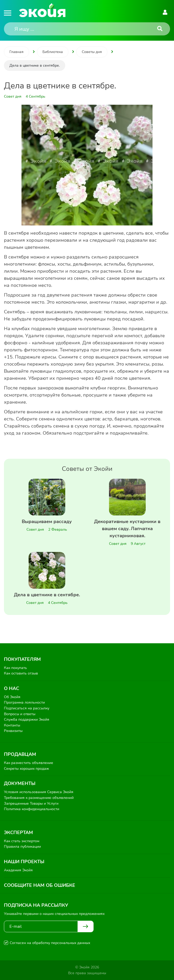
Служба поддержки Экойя (27, 720)
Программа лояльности (24, 702)
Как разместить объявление (29, 763)
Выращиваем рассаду (47, 521)
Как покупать (15, 668)
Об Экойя (12, 697)
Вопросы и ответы (20, 714)
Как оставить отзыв (21, 673)
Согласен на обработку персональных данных (50, 943)
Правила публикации (22, 847)
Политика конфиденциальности (32, 809)
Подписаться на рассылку (27, 708)
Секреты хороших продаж (26, 769)
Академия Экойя (18, 870)
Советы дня (92, 52)
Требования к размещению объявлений (39, 798)
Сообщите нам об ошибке (40, 885)
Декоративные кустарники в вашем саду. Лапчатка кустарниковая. (127, 529)
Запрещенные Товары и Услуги (31, 804)
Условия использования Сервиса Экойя (39, 792)
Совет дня (35, 529)
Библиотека (53, 52)
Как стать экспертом (22, 841)
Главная (17, 52)
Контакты (12, 725)
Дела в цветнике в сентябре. (47, 595)
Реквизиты (13, 731)
